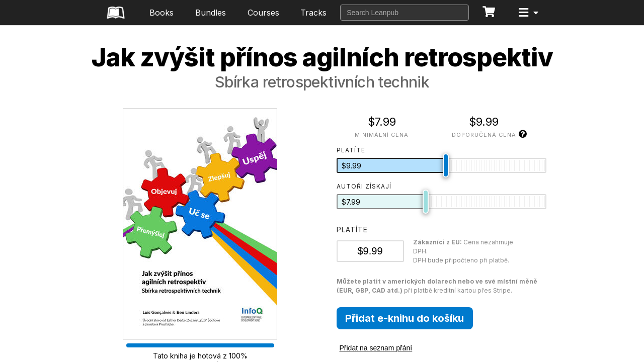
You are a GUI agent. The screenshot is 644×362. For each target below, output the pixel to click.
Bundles (211, 13)
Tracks (313, 13)
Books (162, 13)
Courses (263, 13)
